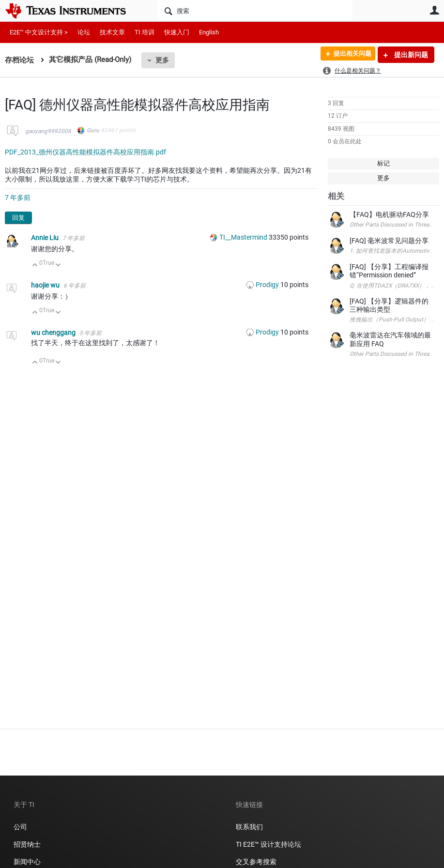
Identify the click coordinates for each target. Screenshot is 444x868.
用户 (434, 10)
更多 (162, 60)
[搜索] (255, 11)
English (209, 32)
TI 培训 (145, 32)
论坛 (84, 32)
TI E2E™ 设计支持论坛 (268, 844)
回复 (18, 218)
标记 (383, 163)
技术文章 (112, 32)
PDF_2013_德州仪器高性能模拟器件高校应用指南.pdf (85, 152)
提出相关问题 (349, 55)
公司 (20, 827)
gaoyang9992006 (48, 131)
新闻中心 (27, 862)
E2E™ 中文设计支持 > (39, 32)
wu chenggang (54, 333)
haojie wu (46, 285)
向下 (58, 266)
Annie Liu (46, 238)
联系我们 (249, 827)
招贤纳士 (27, 844)
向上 (35, 266)
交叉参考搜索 (256, 862)
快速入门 (177, 32)
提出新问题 (410, 55)
